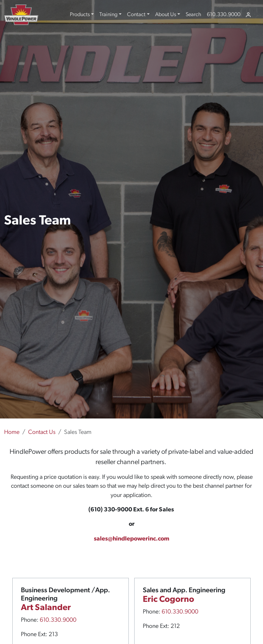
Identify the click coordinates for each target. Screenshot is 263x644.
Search (193, 15)
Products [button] (80, 15)
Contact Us (42, 432)
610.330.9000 (224, 15)
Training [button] (108, 15)
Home (12, 432)
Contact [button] (136, 15)
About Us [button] (166, 15)
